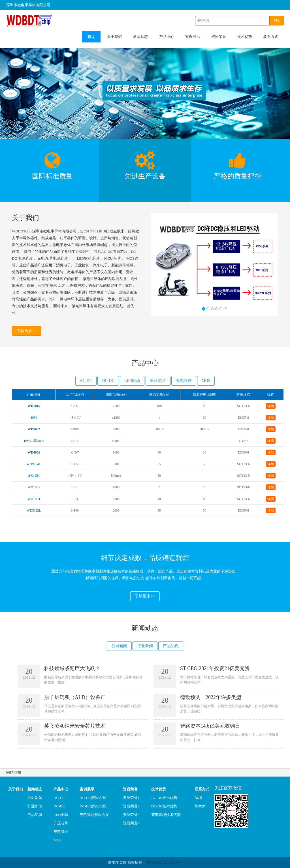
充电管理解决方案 (94, 815)
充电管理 (184, 381)
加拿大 (200, 806)
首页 (91, 37)
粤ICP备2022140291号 (164, 862)
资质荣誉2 (131, 806)
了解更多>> (27, 331)
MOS (206, 381)
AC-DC (86, 381)
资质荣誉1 (131, 798)
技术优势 (245, 37)
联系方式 (271, 37)
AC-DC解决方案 (93, 798)
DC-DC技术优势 (164, 806)
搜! (277, 21)
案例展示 (193, 37)
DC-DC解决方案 (93, 806)
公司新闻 (119, 646)
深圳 (198, 798)
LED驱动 (132, 381)
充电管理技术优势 (166, 815)
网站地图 (14, 772)
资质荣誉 (219, 37)
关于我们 (114, 37)
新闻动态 (140, 37)
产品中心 (167, 37)
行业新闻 (145, 646)
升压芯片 (158, 381)
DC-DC (108, 381)
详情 (271, 406)
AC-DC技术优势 (164, 798)
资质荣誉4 (131, 823)
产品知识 (171, 646)
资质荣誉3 (131, 815)
